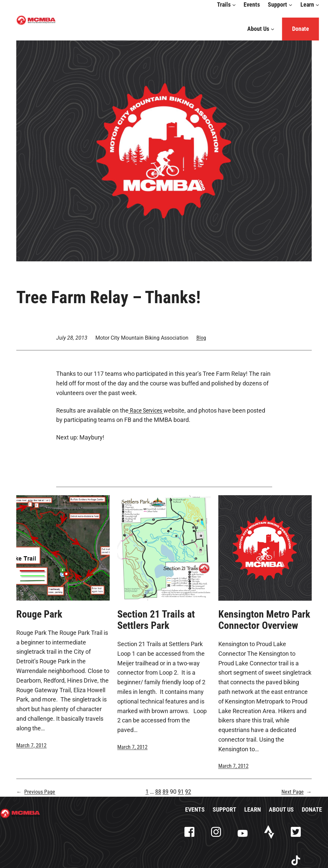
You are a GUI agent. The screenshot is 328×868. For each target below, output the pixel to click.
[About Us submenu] (272, 29)
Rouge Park (39, 614)
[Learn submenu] (317, 5)
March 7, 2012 (31, 745)
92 (188, 792)
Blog (201, 338)
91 (181, 792)
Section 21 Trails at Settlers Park (156, 620)
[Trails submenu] (234, 5)
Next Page (297, 792)
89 (165, 792)
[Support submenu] (291, 5)
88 (158, 792)
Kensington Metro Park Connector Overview (264, 620)
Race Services (146, 410)
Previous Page (36, 792)
